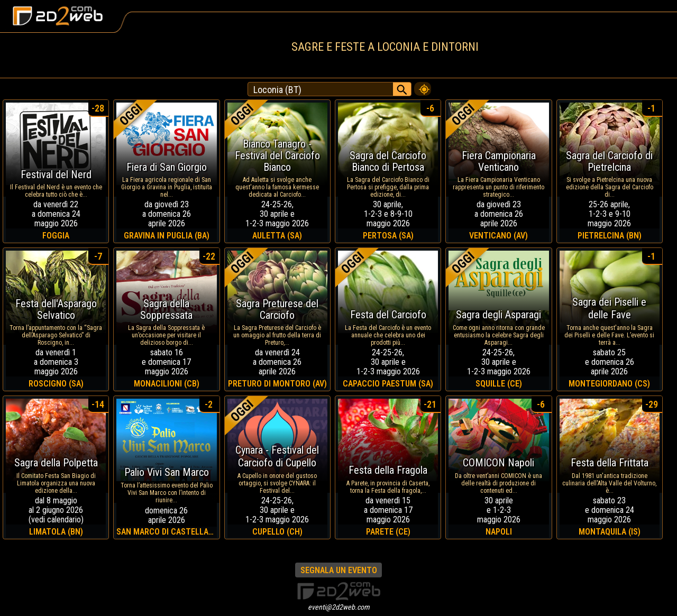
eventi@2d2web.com (339, 607)
